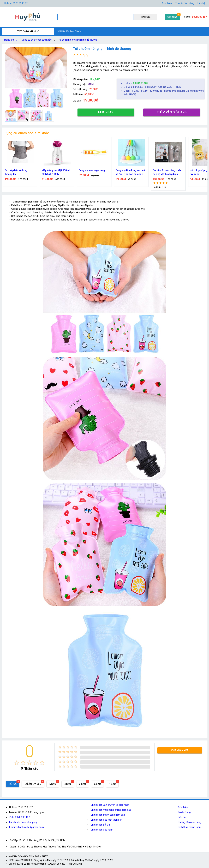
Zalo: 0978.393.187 (20, 817)
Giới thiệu (167, 3)
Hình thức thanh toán (189, 827)
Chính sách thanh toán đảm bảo (108, 815)
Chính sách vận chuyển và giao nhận (110, 805)
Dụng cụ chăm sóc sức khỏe (37, 40)
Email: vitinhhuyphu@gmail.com (26, 827)
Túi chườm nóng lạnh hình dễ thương (78, 40)
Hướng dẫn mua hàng (190, 822)
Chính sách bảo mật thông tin (106, 820)
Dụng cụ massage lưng (92, 170)
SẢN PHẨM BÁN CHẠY (69, 31)
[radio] (17, 763)
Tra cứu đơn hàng (185, 3)
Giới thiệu (183, 807)
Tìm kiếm (146, 17)
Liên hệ (201, 3)
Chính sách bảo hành (102, 830)
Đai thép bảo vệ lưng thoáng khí (16, 172)
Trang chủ (11, 40)
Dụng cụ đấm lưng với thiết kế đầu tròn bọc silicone (131, 172)
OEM (91, 84)
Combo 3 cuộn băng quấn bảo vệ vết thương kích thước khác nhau (167, 172)
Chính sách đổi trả (100, 825)
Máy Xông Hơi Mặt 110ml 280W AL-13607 (56, 172)
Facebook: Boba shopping (23, 822)
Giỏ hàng (172, 17)
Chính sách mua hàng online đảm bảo (111, 810)
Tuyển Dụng (184, 812)
